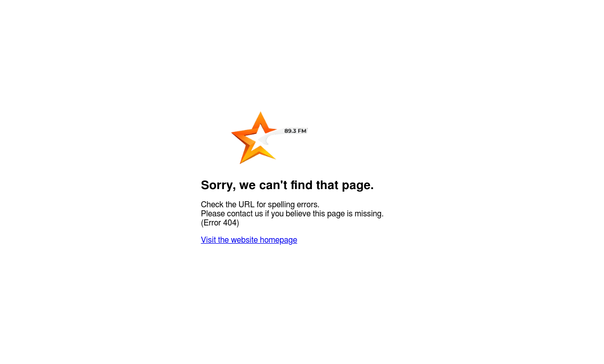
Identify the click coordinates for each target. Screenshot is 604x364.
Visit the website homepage (249, 240)
